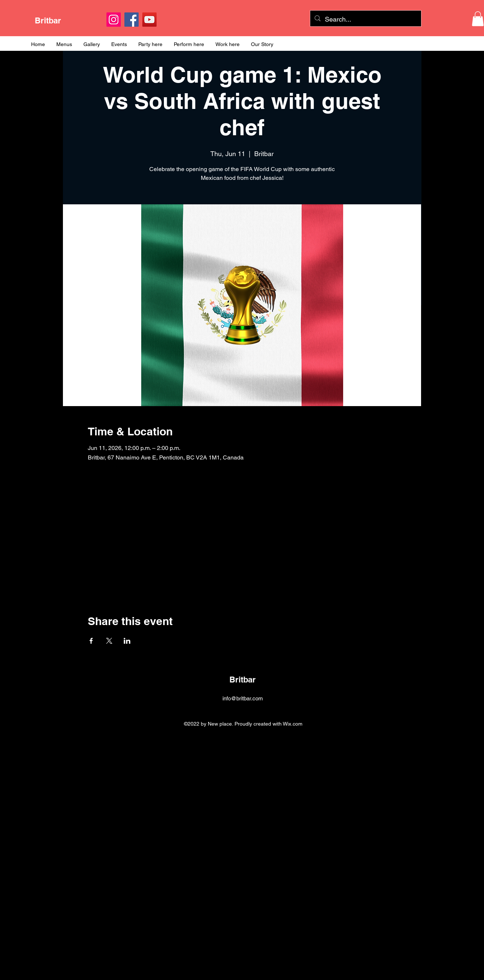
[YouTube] (149, 20)
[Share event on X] (109, 641)
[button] (478, 19)
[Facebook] (132, 20)
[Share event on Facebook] (91, 641)
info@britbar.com (243, 698)
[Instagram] (114, 20)
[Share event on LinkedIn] (127, 641)
